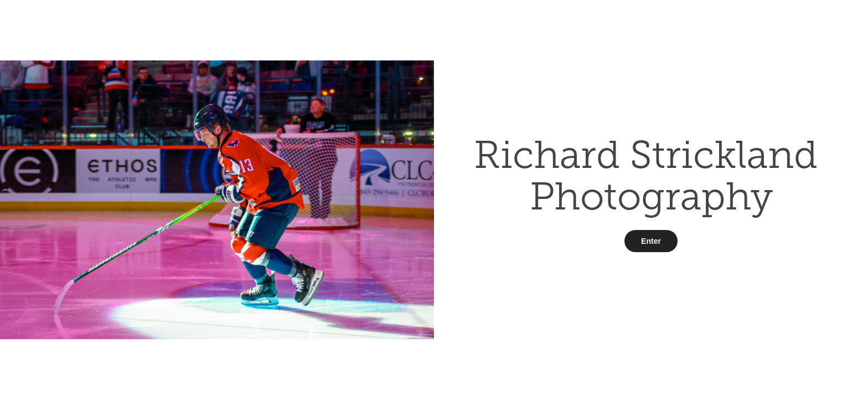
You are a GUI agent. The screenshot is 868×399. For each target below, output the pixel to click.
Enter (651, 241)
